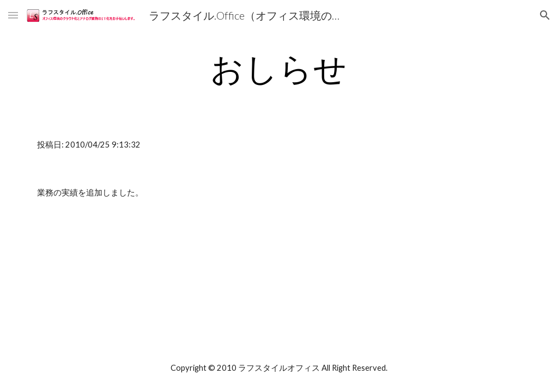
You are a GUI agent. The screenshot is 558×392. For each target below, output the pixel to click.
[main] (279, 68)
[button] (13, 15)
